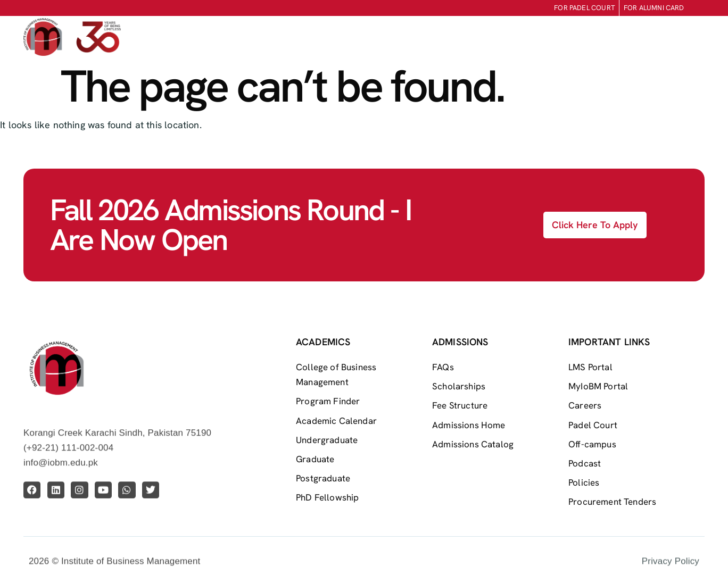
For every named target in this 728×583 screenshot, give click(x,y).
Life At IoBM (500, 37)
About (305, 37)
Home (263, 37)
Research (565, 37)
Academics (431, 37)
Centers (623, 37)
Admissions (363, 37)
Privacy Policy (671, 570)
